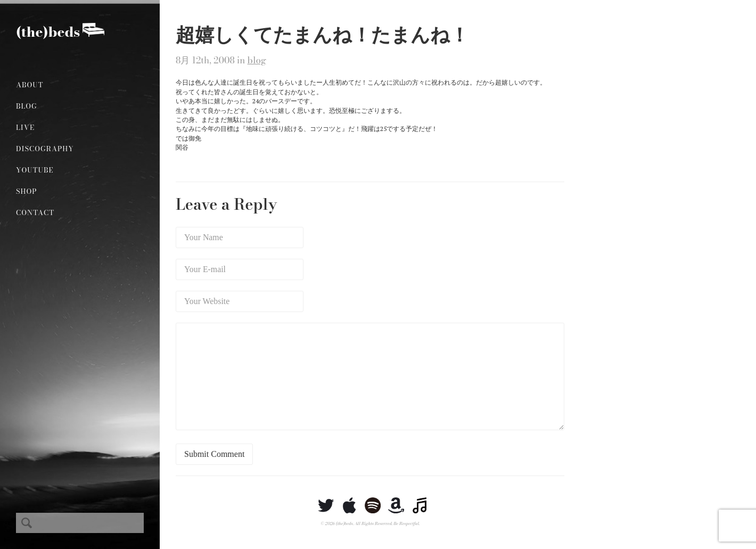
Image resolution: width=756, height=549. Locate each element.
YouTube (35, 170)
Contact (35, 212)
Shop (26, 191)
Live (25, 127)
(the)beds (48, 32)
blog (257, 60)
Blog (27, 106)
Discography (45, 149)
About (30, 85)
